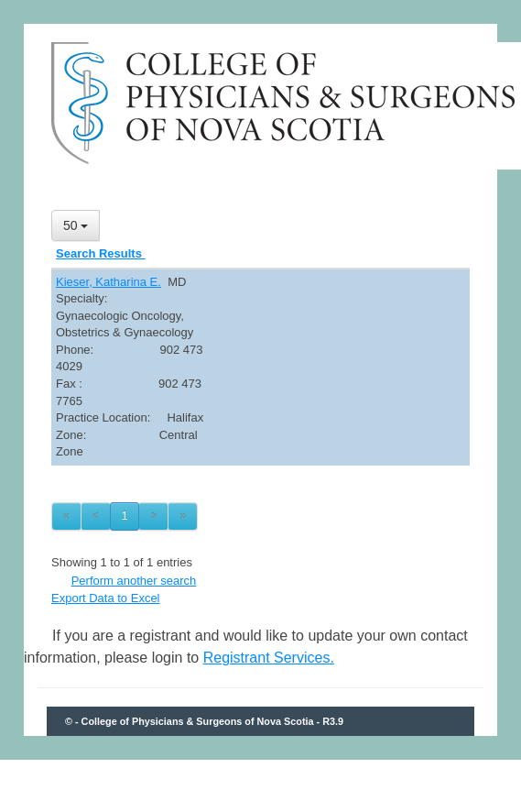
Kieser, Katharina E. (109, 282)
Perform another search (134, 581)
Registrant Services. (269, 658)
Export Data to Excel (106, 598)
